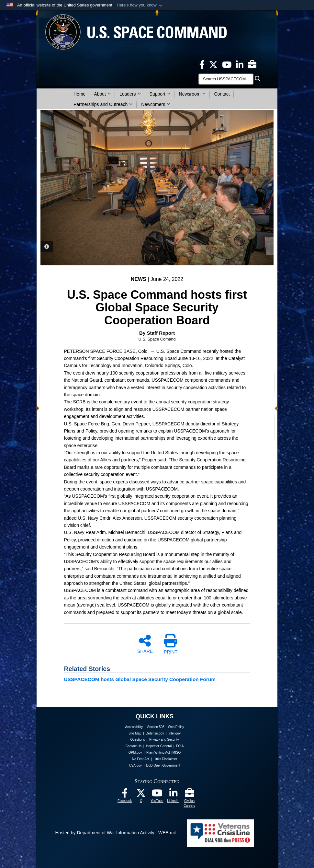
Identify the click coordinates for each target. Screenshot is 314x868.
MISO (177, 752)
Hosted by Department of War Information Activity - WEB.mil (116, 833)
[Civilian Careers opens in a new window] (252, 64)
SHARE (145, 644)
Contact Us (134, 746)
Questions (138, 740)
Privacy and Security (164, 740)
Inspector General (159, 746)
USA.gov (135, 765)
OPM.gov (135, 752)
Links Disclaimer (165, 759)
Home (79, 94)
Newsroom (192, 94)
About (102, 94)
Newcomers (156, 104)
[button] (140, 5)
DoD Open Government (163, 765)
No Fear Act (141, 759)
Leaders (130, 94)
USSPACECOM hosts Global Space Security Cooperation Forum (140, 679)
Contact (222, 94)
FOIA (180, 746)
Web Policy (176, 727)
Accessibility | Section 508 (145, 727)
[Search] (226, 79)
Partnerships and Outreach (103, 104)
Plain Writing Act (158, 752)
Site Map (135, 733)
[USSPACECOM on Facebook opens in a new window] (202, 64)
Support (160, 94)
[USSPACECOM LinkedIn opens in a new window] (240, 64)
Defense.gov (155, 733)
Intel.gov (174, 733)
